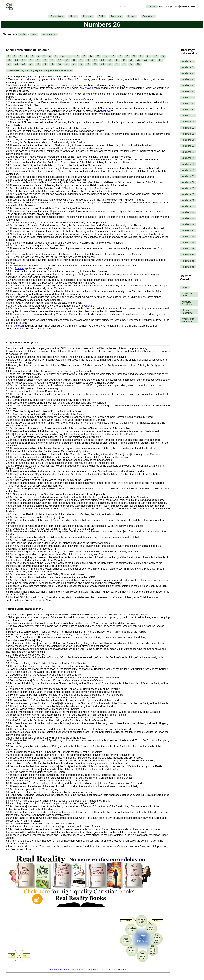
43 (138, 60)
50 (31, 64)
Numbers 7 (187, 98)
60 (102, 64)
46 (160, 60)
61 (110, 64)
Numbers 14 (188, 140)
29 (38, 60)
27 (24, 60)
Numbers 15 (188, 146)
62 (117, 64)
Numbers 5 (187, 85)
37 (95, 60)
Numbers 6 (187, 91)
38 (102, 60)
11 (69, 56)
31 (52, 60)
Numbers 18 (188, 164)
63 (124, 64)
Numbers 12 (188, 128)
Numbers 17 (188, 158)
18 (120, 56)
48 (16, 64)
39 (110, 60)
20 (134, 56)
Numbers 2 (187, 67)
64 (131, 64)
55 (67, 64)
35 (81, 60)
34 (74, 60)
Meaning (88, 16)
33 (67, 60)
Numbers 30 (188, 230)
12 (77, 56)
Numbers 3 (187, 73)
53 (52, 64)
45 (153, 60)
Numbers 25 (188, 206)
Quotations (148, 16)
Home (73, 16)
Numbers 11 (188, 122)
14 (91, 56)
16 (105, 56)
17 (113, 56)
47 (9, 64)
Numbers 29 (188, 224)
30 (45, 60)
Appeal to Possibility (187, 303)
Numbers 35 (188, 261)
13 (84, 56)
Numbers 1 (187, 61)
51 (38, 64)
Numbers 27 (188, 212)
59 (95, 64)
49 (24, 64)
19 (127, 56)
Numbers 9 (187, 110)
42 (131, 60)
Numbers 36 (188, 267)
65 (138, 64)
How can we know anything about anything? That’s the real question (88, 970)
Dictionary (116, 16)
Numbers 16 (188, 152)
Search (151, 7)
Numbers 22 (188, 188)
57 (81, 64)
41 (124, 60)
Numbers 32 (188, 243)
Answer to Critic (187, 294)
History (132, 16)
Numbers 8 (187, 104)
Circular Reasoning (187, 312)
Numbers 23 (188, 194)
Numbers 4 (187, 79)
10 (62, 56)
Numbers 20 (188, 176)
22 (148, 56)
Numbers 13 (188, 134)
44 (146, 60)
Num (34, 34)
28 (31, 60)
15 (98, 56)
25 (9, 60)
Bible (102, 16)
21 (141, 56)
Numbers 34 (188, 255)
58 (88, 64)
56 (74, 64)
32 (59, 60)
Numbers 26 (49, 34)
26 (16, 60)
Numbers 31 (188, 237)
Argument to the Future (188, 320)
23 (156, 56)
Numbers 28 (188, 218)
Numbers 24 (188, 200)
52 (45, 64)
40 (117, 60)
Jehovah (32, 77)
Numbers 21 (188, 182)
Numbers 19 (188, 170)
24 (163, 56)
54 (59, 64)
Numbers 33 (188, 249)
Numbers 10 (188, 116)
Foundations (57, 16)
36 (88, 60)
